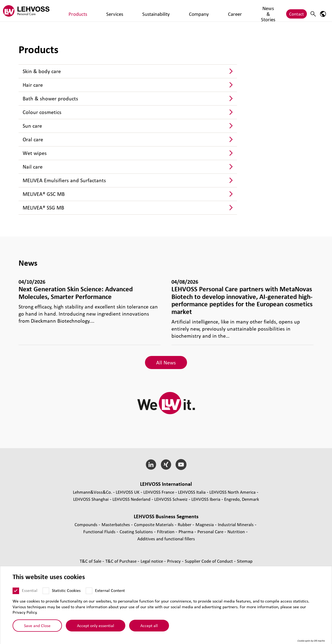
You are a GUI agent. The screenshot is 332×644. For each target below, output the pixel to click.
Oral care (33, 139)
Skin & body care (42, 71)
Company (149, 11)
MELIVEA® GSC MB (44, 194)
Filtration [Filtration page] (166, 531)
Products (73, 11)
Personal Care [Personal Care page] (211, 531)
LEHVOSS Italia (192, 492)
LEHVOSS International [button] (166, 484)
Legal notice (152, 561)
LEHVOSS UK (128, 492)
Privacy (174, 561)
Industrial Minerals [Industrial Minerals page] (236, 524)
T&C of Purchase (121, 561)
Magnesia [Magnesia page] (205, 524)
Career (171, 11)
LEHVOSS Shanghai (91, 499)
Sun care (32, 126)
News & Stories (197, 11)
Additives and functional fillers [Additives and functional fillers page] (166, 539)
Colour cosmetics (42, 112)
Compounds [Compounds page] (87, 524)
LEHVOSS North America (232, 492)
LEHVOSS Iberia (206, 499)
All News (166, 363)
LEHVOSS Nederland (131, 499)
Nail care (33, 167)
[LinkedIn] (151, 465)
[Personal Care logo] (29, 11)
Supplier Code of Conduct (209, 561)
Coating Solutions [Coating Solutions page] (137, 531)
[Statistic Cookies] (46, 591)
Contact (297, 11)
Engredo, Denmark (242, 499)
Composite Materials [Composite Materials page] (154, 524)
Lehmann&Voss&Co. (92, 492)
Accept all (149, 625)
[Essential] (16, 591)
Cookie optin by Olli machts (311, 641)
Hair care (33, 85)
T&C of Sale (91, 561)
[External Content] (89, 591)
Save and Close (37, 625)
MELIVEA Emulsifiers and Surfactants (64, 180)
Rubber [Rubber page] (185, 524)
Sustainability (121, 11)
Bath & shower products (50, 98)
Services (95, 11)
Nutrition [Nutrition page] (237, 531)
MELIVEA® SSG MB (43, 208)
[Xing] (166, 465)
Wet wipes (35, 153)
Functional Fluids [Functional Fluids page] (100, 531)
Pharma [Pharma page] (186, 531)
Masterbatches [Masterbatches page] (116, 524)
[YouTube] (181, 465)
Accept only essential (96, 625)
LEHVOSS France (159, 492)
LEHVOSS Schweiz (171, 499)
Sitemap (245, 561)
